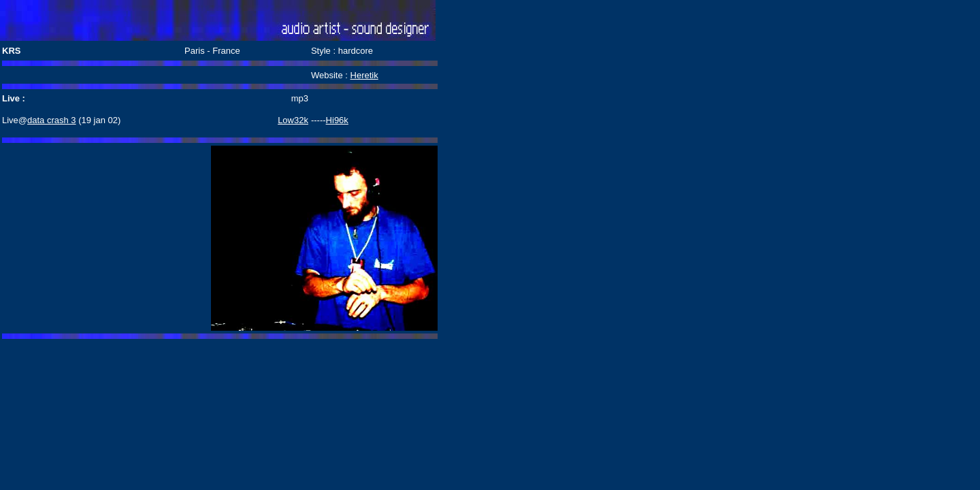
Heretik (364, 75)
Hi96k (337, 120)
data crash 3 (52, 120)
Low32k (293, 120)
